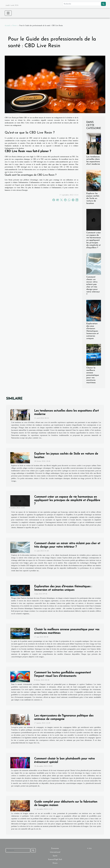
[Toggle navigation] (8, 13)
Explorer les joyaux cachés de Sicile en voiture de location (93, 198)
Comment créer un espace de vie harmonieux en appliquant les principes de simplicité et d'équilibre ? (94, 240)
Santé (55, 856)
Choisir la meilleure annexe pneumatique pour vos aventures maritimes (93, 375)
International (55, 852)
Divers (15, 26)
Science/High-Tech (55, 860)
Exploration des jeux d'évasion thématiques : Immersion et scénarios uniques (93, 331)
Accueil (7, 26)
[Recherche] (81, 4)
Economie (55, 848)
